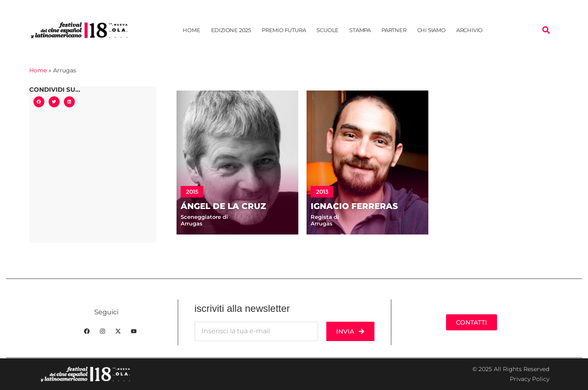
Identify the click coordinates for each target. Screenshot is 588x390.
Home (191, 30)
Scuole (328, 30)
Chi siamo (431, 30)
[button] (546, 30)
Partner (394, 30)
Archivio (469, 30)
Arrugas (192, 223)
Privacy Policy (530, 379)
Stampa (360, 30)
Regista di (325, 217)
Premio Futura (284, 30)
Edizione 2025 (231, 30)
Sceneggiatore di (204, 217)
